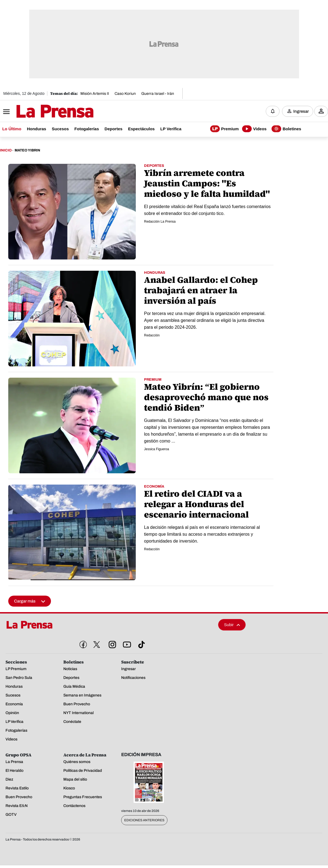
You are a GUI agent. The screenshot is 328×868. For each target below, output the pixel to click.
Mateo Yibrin (27, 151)
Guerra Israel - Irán (158, 94)
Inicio (6, 151)
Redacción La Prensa (160, 222)
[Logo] (41, 112)
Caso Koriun (125, 94)
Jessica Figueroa (157, 449)
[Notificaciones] (273, 111)
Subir (232, 625)
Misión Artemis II (95, 94)
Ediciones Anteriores (144, 820)
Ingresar (301, 111)
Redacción (152, 336)
